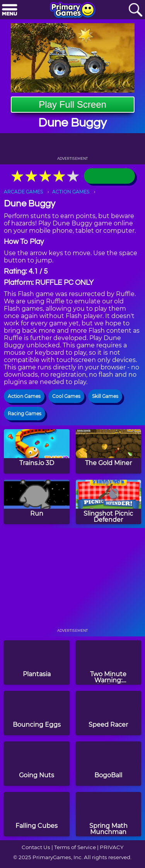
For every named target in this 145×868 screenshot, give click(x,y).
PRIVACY (112, 847)
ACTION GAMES (71, 192)
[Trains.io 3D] (37, 451)
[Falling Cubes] (37, 814)
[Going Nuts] (37, 764)
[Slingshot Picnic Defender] (109, 502)
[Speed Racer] (109, 713)
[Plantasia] (37, 662)
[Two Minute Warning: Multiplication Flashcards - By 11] (109, 662)
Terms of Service (75, 847)
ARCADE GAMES (23, 192)
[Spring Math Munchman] (109, 814)
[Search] (135, 10)
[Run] (37, 502)
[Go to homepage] (73, 10)
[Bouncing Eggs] (37, 713)
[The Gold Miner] (109, 451)
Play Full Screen (72, 104)
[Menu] (10, 10)
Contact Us (36, 847)
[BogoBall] (109, 764)
